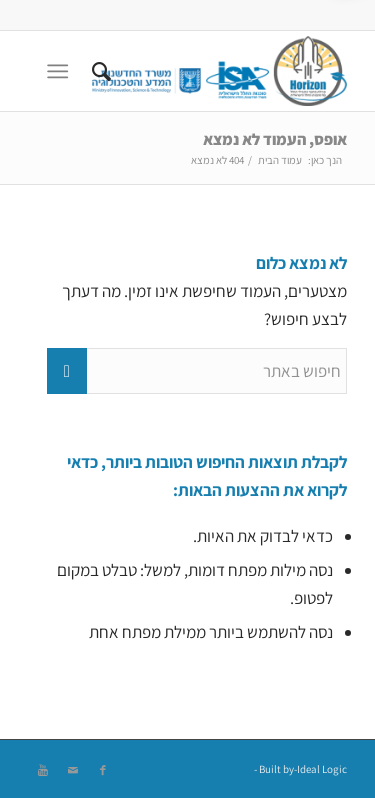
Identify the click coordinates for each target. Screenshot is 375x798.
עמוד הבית (280, 160)
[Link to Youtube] (43, 770)
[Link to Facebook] (103, 770)
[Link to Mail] (73, 770)
